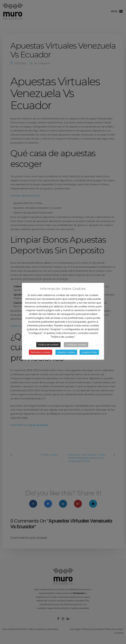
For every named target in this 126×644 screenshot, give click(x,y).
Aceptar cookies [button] (66, 352)
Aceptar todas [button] (89, 352)
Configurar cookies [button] (76, 345)
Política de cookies (48, 345)
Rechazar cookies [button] (41, 352)
